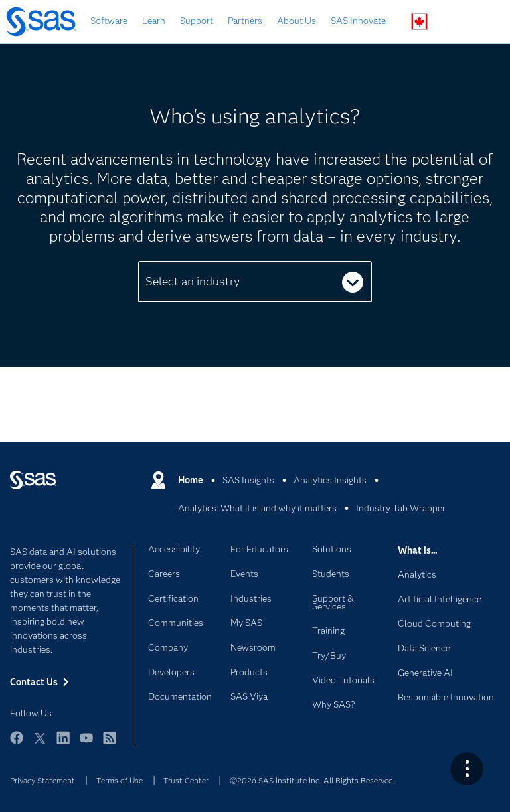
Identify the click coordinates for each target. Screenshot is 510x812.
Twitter (40, 744)
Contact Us (451, 22)
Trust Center (186, 780)
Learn (154, 21)
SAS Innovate (358, 21)
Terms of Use (120, 780)
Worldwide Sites (419, 22)
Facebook (17, 744)
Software (109, 21)
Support (197, 21)
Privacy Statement (42, 780)
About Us (297, 21)
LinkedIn (63, 744)
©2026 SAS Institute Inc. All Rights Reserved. (312, 780)
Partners (245, 21)
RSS (110, 744)
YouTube (86, 744)
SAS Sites (482, 22)
